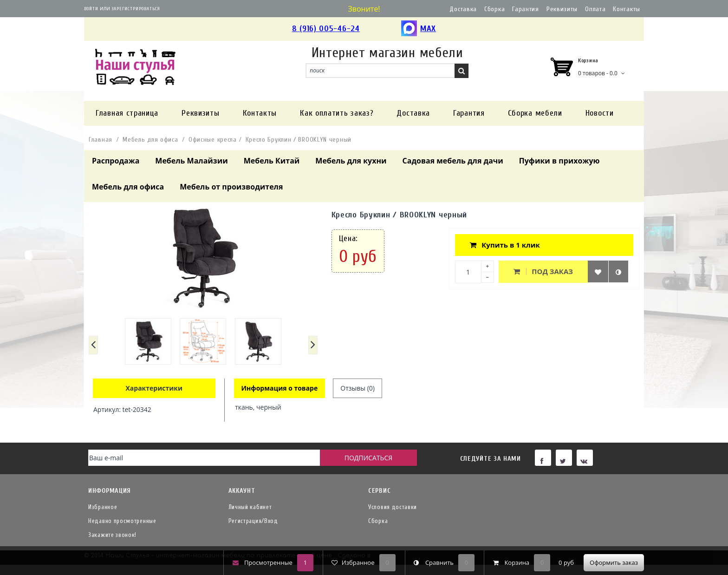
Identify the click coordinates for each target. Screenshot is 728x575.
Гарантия (526, 9)
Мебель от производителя (231, 187)
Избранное (103, 507)
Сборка (494, 9)
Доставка (463, 9)
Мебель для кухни (351, 161)
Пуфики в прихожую (559, 161)
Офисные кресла (213, 140)
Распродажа (116, 161)
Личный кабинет (250, 507)
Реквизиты (562, 9)
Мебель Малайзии (191, 161)
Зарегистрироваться (136, 9)
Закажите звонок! (112, 535)
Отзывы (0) (357, 388)
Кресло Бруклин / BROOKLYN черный (299, 140)
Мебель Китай (272, 161)
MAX (419, 29)
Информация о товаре (280, 388)
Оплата (595, 9)
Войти (91, 9)
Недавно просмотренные (122, 521)
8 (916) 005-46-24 (326, 29)
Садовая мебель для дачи (453, 161)
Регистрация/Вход (253, 521)
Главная (101, 140)
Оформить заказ (614, 562)
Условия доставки (393, 507)
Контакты (627, 9)
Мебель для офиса (150, 140)
